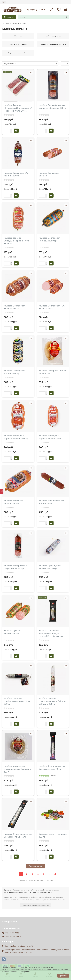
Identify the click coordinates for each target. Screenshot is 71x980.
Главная (5, 23)
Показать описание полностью (35, 905)
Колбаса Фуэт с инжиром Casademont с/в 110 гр (52, 768)
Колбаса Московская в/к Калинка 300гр (51, 502)
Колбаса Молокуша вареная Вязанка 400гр (16, 437)
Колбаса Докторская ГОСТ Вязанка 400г (52, 307)
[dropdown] (4, 2)
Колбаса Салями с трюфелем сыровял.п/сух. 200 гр (17, 701)
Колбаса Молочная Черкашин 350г (14, 502)
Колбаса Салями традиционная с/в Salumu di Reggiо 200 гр (52, 701)
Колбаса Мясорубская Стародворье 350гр (15, 567)
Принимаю (63, 976)
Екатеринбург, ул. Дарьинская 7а (19, 946)
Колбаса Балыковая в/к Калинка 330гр (16, 174)
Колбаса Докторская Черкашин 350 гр (49, 239)
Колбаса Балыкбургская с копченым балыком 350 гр (53, 107)
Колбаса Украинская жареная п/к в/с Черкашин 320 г (18, 769)
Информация (35, 922)
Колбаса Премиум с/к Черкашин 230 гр (50, 567)
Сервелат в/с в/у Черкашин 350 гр (53, 835)
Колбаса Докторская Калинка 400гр (14, 372)
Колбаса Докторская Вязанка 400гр (14, 307)
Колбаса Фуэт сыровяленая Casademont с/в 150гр (18, 835)
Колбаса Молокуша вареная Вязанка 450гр (51, 437)
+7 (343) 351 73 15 (36, 10)
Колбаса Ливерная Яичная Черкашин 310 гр (53, 372)
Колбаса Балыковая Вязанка (49, 174)
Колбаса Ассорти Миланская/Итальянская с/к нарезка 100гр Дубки (18, 108)
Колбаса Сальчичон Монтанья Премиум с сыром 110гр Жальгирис (51, 633)
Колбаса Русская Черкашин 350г (12, 632)
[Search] (44, 17)
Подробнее (26, 972)
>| (55, 874)
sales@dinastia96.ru (13, 936)
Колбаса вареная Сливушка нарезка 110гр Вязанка (16, 241)
